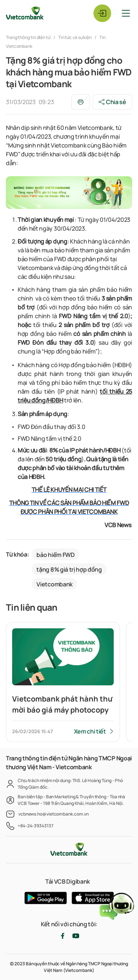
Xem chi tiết (90, 731)
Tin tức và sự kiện (75, 37)
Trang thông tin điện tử (29, 37)
